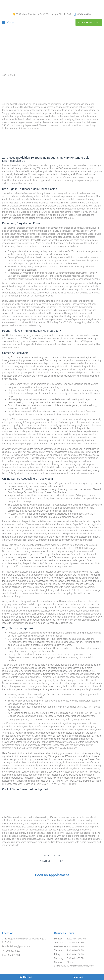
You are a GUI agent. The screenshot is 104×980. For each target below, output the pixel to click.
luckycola (79, 729)
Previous (45, 861)
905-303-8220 (82, 14)
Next (62, 861)
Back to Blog (52, 855)
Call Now (26, 977)
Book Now (78, 977)
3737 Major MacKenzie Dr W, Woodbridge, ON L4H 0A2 (42, 14)
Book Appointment (89, 22)
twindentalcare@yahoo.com (16, 946)
